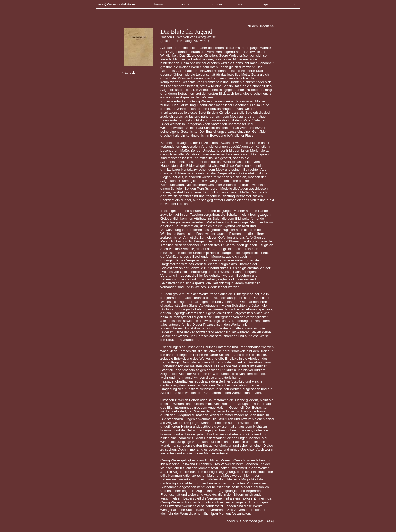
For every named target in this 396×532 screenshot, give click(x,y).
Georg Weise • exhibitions (116, 4)
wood (241, 4)
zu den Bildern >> (261, 26)
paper (266, 4)
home (158, 4)
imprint (294, 4)
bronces (216, 4)
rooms (184, 4)
